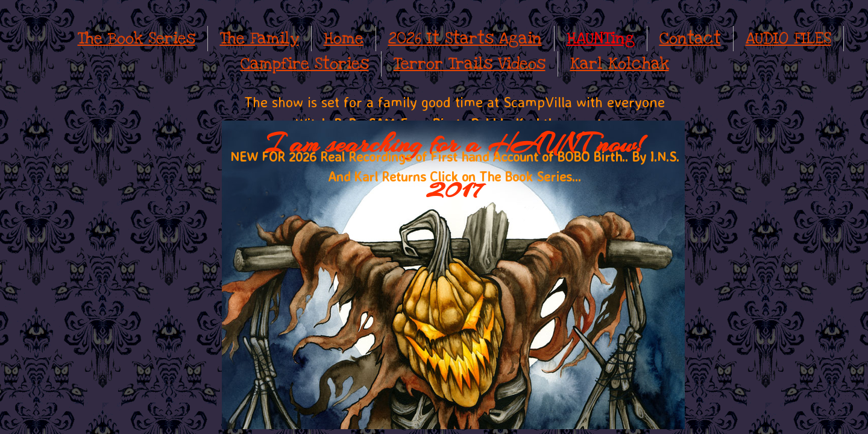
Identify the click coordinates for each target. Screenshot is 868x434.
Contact (690, 38)
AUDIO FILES (788, 38)
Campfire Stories (305, 64)
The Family (259, 38)
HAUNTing (601, 38)
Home (344, 38)
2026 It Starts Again (465, 38)
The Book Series (137, 38)
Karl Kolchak (620, 64)
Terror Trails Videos (470, 64)
